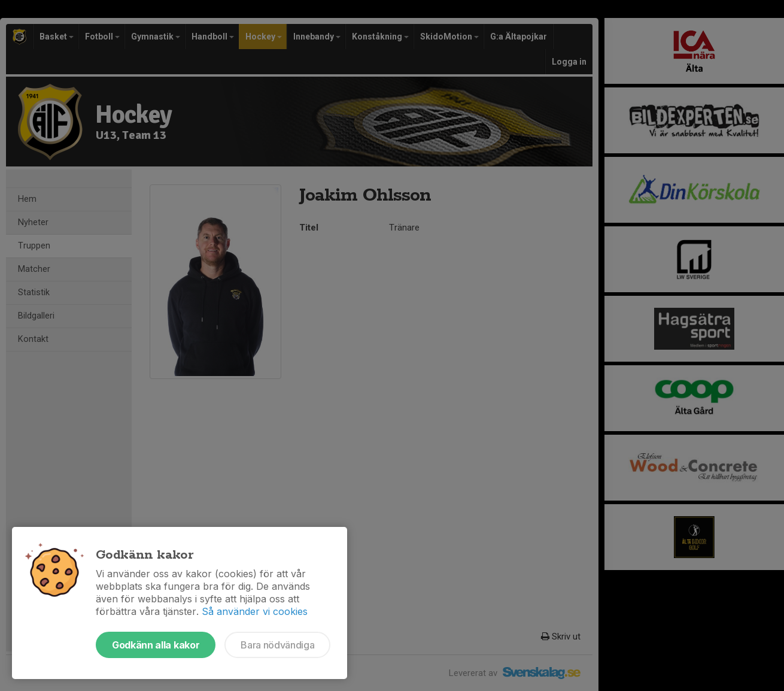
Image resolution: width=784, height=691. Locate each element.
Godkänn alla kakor (156, 645)
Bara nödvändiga (277, 645)
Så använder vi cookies (255, 611)
